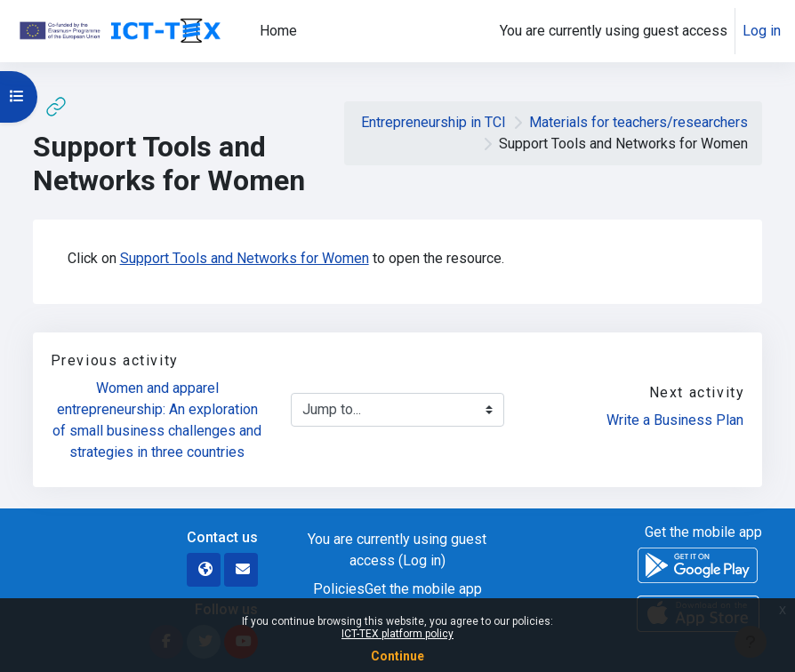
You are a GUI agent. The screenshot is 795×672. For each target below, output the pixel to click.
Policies (339, 589)
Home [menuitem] (278, 31)
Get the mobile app (423, 589)
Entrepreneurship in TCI (434, 122)
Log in (762, 31)
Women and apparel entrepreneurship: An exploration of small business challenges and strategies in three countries (158, 420)
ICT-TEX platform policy (397, 634)
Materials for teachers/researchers (638, 122)
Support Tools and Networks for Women (245, 258)
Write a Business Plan (675, 420)
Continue (397, 656)
